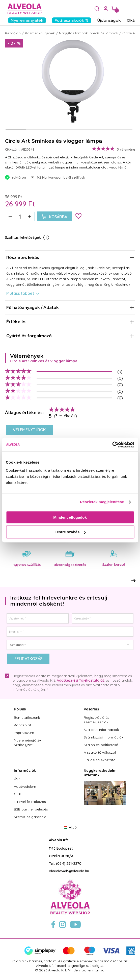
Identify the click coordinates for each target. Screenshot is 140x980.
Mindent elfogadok (70, 517)
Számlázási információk (104, 737)
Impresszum (24, 733)
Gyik (17, 794)
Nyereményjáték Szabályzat (28, 743)
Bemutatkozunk (27, 718)
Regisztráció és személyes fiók (96, 720)
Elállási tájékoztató (100, 760)
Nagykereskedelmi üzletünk (101, 773)
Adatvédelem (25, 786)
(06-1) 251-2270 (69, 864)
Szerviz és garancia (30, 817)
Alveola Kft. (59, 840)
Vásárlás (91, 709)
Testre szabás (70, 532)
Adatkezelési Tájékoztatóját (80, 680)
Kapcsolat (22, 725)
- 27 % (14, 43)
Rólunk (20, 709)
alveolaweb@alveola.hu (69, 871)
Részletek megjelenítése (102, 502)
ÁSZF (18, 779)
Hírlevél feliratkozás (30, 802)
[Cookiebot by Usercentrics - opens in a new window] (112, 445)
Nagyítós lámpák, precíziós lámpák (89, 33)
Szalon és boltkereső (101, 745)
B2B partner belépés (31, 809)
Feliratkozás (28, 659)
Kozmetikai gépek (40, 33)
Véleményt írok (29, 430)
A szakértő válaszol (100, 752)
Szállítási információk (101, 730)
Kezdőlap (13, 33)
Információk (25, 771)
